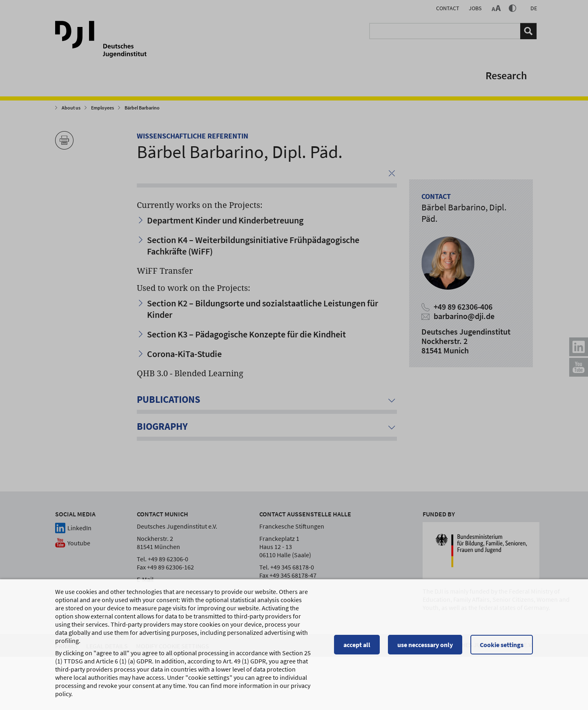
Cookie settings (502, 648)
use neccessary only (425, 648)
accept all (357, 648)
